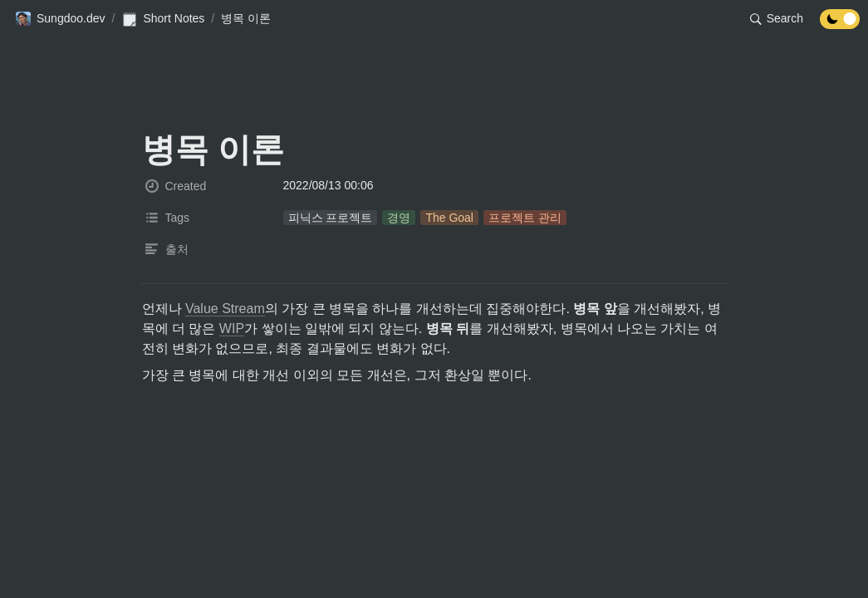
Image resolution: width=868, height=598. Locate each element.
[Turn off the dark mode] (840, 25)
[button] (60, 19)
